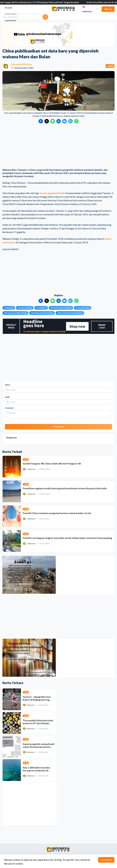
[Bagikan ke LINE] (53, 121)
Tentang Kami (11, 14)
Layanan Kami (10, 20)
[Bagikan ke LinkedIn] (59, 121)
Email (8, 397)
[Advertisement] (58, 146)
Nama (8, 385)
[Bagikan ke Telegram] (70, 121)
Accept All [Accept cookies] (106, 860)
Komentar (10, 408)
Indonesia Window (21, 64)
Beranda (8, 8)
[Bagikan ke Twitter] (47, 121)
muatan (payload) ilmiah (52, 193)
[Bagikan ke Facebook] (41, 121)
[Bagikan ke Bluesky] (65, 121)
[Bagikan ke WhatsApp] (76, 121)
